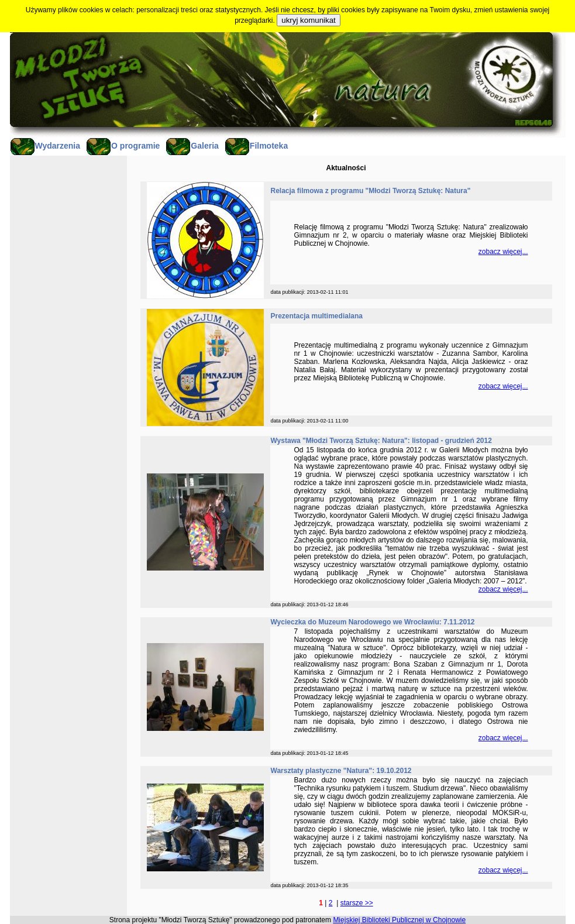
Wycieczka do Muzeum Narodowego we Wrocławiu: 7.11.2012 (373, 622)
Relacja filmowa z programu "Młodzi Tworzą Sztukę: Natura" (371, 191)
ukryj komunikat (309, 20)
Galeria (192, 146)
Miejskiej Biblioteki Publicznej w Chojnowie (399, 920)
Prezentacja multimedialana (317, 316)
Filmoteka (256, 146)
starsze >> (357, 903)
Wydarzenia (45, 146)
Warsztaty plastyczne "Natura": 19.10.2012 (341, 771)
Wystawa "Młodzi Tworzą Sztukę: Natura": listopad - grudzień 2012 (381, 441)
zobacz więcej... (503, 252)
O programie (123, 146)
